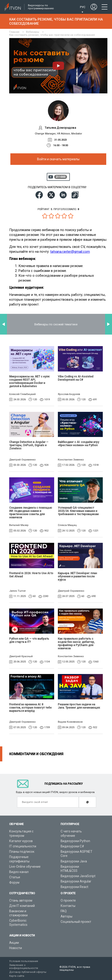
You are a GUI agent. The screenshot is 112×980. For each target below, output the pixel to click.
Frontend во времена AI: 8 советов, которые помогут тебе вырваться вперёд (30, 708)
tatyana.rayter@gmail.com (70, 252)
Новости (16, 948)
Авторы (66, 916)
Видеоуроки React (74, 887)
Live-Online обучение (25, 867)
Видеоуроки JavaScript (78, 876)
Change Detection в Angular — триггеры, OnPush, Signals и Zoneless (29, 445)
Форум (14, 882)
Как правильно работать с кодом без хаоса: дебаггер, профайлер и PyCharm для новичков (76, 644)
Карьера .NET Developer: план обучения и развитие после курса (77, 576)
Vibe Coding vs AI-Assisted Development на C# (76, 378)
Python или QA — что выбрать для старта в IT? (29, 640)
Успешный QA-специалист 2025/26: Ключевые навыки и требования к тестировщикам (78, 511)
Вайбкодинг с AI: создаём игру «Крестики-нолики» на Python (78, 444)
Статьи (15, 877)
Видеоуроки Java (74, 861)
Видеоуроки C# (72, 846)
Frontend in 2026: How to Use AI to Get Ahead (31, 575)
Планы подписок (22, 852)
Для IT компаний (22, 906)
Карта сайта (17, 976)
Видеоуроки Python (75, 841)
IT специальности (23, 846)
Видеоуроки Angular (76, 881)
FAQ (64, 911)
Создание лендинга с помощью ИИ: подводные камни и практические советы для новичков (31, 513)
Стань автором (21, 900)
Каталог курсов (21, 841)
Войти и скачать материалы (58, 159)
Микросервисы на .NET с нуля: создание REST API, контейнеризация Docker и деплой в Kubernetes (30, 381)
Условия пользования (24, 961)
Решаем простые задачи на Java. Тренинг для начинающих (79, 706)
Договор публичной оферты (28, 972)
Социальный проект (76, 922)
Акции (14, 943)
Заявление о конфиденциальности (24, 967)
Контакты (68, 906)
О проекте (68, 900)
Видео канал (19, 872)
